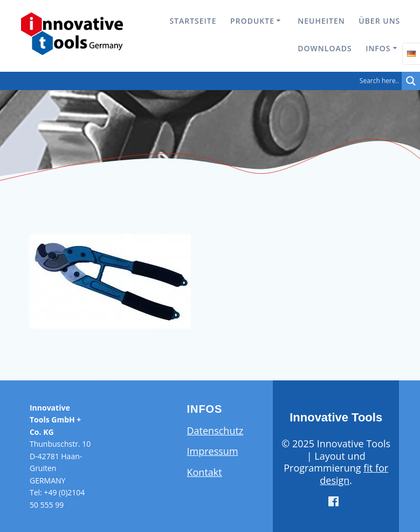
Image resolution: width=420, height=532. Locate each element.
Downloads (325, 48)
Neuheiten (321, 21)
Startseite (193, 21)
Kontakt (205, 472)
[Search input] (204, 81)
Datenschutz (215, 431)
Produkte (252, 21)
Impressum (213, 451)
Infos (378, 48)
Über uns (379, 21)
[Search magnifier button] (411, 81)
